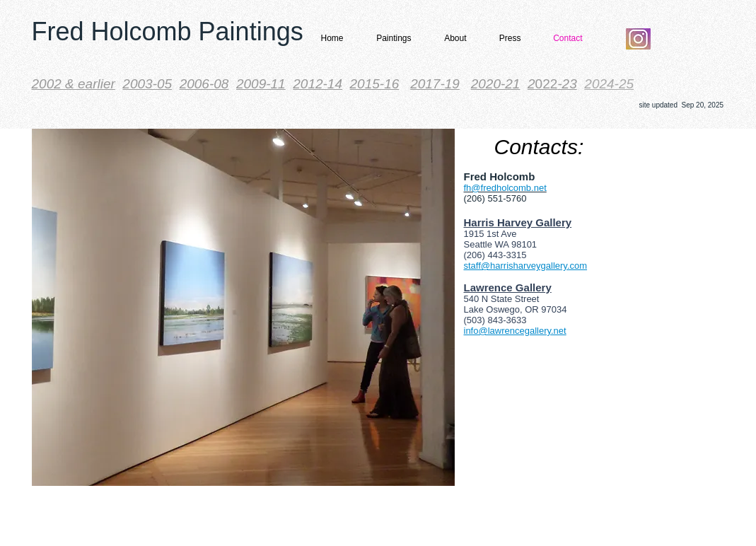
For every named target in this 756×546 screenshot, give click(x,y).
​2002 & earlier (74, 84)
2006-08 (204, 84)
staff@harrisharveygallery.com (526, 266)
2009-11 (261, 84)
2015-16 (375, 84)
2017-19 (435, 84)
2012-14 (318, 84)
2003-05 (147, 84)
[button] (390, 39)
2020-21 (496, 84)
